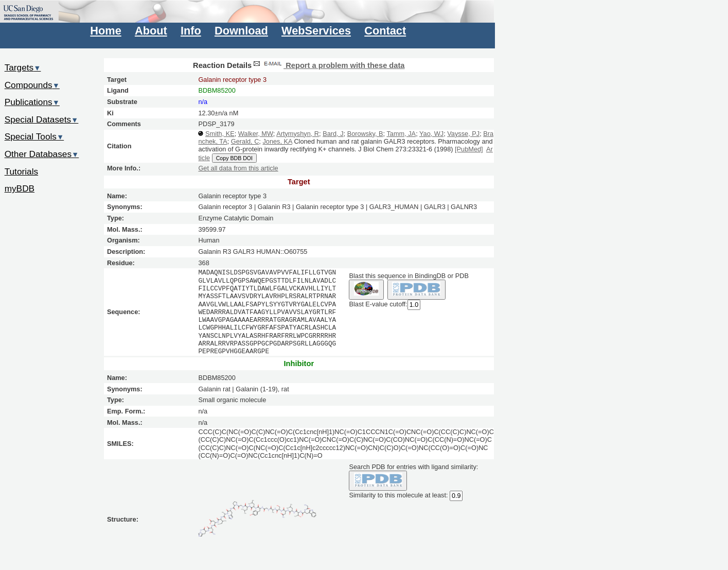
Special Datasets (42, 119)
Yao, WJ (431, 134)
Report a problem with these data (328, 65)
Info (191, 31)
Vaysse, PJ (463, 134)
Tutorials (22, 171)
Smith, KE (220, 134)
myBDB (20, 188)
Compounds (32, 85)
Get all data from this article (238, 168)
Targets (23, 67)
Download (241, 31)
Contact (385, 31)
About (151, 31)
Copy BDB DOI (234, 158)
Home (105, 31)
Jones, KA (277, 141)
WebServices (316, 31)
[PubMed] (469, 149)
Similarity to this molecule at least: (398, 495)
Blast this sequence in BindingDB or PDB (409, 276)
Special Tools (34, 136)
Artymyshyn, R (298, 134)
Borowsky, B (365, 134)
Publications (32, 102)
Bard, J (333, 134)
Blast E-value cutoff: (378, 304)
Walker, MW (256, 134)
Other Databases (42, 154)
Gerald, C (245, 141)
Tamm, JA (401, 134)
